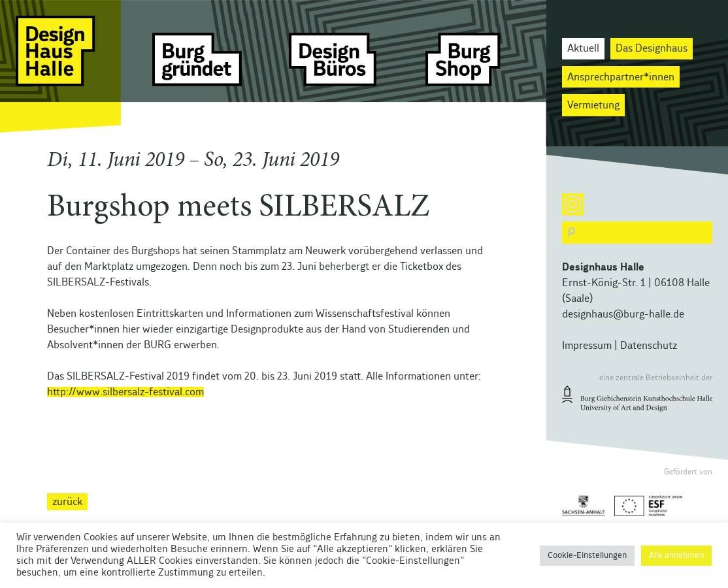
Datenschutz (649, 346)
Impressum (587, 346)
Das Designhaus (652, 48)
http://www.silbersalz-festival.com (125, 392)
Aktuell (583, 48)
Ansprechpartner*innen (621, 77)
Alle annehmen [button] (676, 556)
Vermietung (593, 105)
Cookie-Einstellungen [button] (587, 556)
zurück (67, 502)
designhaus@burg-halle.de (623, 314)
